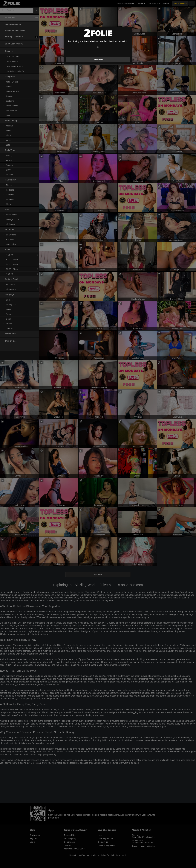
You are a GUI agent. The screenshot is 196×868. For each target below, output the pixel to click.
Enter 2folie (98, 60)
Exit (98, 47)
